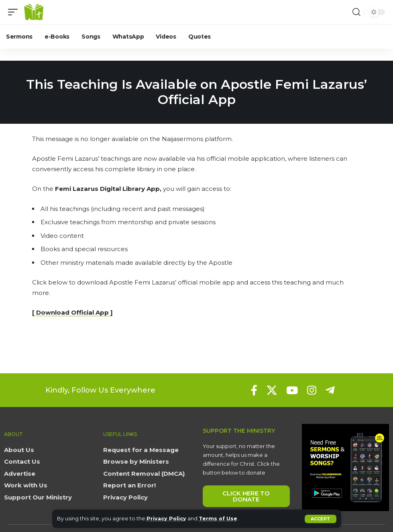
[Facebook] (254, 390)
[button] (321, 519)
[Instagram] (312, 390)
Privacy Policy (167, 519)
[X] (272, 390)
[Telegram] (330, 390)
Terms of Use (219, 519)
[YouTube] (292, 390)
